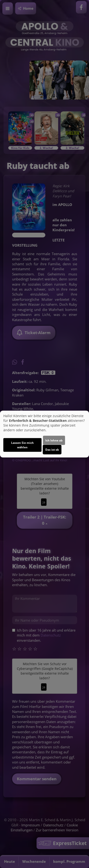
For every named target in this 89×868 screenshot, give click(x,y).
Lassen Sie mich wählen (22, 445)
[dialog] (44, 434)
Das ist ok (52, 450)
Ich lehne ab (54, 440)
